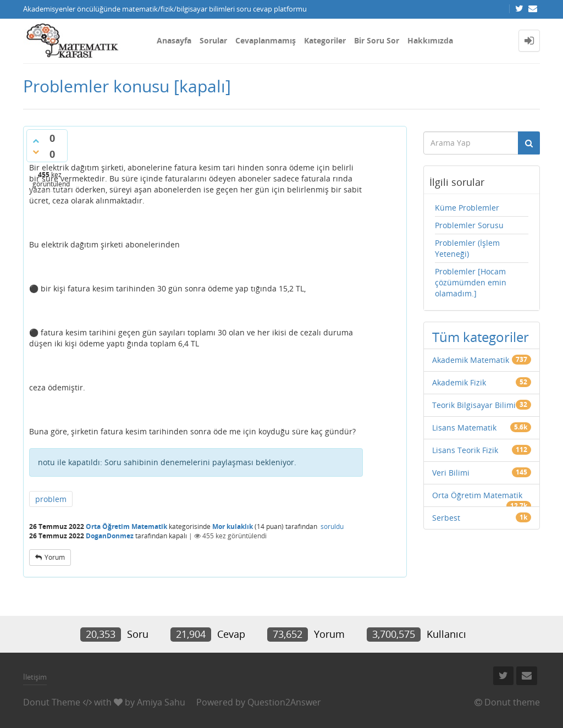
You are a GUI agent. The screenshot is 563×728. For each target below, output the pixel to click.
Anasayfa (174, 40)
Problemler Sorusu (469, 225)
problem (51, 499)
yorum (55, 557)
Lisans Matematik (464, 428)
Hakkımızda (430, 40)
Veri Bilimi (451, 473)
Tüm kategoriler (481, 337)
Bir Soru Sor (377, 40)
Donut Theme (52, 702)
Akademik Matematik (471, 360)
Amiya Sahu (161, 702)
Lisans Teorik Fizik (465, 450)
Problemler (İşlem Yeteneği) (467, 248)
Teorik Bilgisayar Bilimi (474, 405)
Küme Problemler (467, 208)
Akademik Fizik (459, 382)
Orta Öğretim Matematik (126, 526)
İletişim (35, 677)
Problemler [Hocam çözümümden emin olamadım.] (471, 282)
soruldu (332, 526)
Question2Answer (284, 702)
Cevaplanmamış (266, 40)
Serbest (446, 518)
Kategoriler (325, 40)
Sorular (213, 40)
